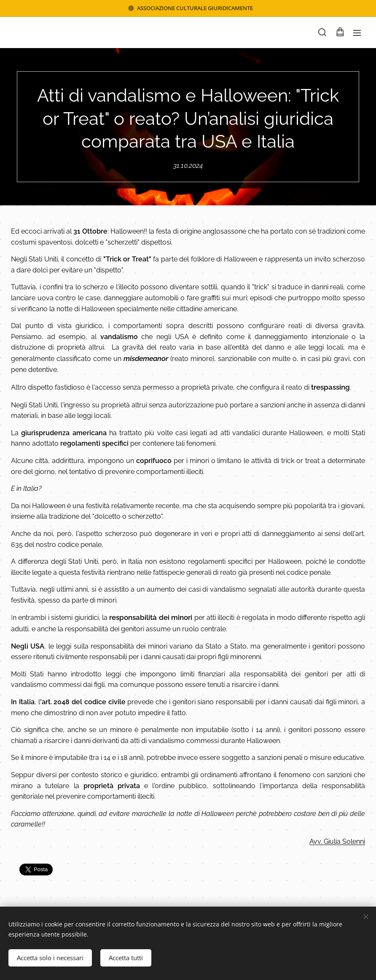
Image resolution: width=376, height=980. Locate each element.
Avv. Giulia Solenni (337, 841)
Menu (357, 33)
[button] (322, 32)
